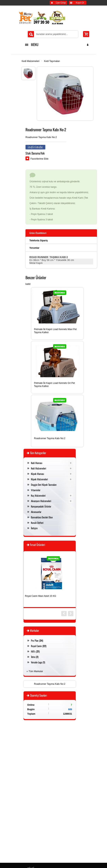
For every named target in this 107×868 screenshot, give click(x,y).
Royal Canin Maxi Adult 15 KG (40, 596)
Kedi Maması (37, 463)
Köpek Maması (37, 474)
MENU (57, 44)
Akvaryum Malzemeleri (41, 501)
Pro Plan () (37, 640)
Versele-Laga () (38, 662)
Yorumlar (34, 248)
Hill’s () (35, 651)
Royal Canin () (39, 646)
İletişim (34, 528)
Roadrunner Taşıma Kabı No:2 (50, 438)
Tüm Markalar (36, 671)
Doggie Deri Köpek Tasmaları (44, 485)
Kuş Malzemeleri (38, 495)
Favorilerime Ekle (39, 159)
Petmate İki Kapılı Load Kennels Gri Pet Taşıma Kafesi (54, 385)
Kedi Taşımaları (52, 61)
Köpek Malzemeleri (39, 479)
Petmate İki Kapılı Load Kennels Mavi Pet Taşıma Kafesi (55, 331)
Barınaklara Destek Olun (42, 517)
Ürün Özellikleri (38, 233)
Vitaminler (36, 490)
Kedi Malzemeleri (31, 61)
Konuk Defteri (37, 523)
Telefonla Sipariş (39, 241)
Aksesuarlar (36, 512)
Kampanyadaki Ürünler (41, 506)
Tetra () (35, 657)
